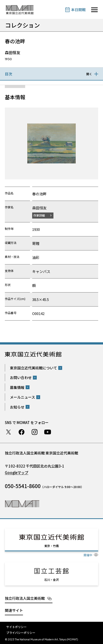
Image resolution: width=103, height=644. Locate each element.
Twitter (8, 432)
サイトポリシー (16, 627)
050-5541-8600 (23, 486)
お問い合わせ (21, 377)
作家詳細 (39, 215)
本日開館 (78, 10)
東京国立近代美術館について (33, 368)
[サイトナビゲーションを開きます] (94, 10)
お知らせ (17, 407)
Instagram (35, 432)
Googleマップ (17, 472)
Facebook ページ (22, 432)
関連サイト (14, 610)
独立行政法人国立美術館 (25, 598)
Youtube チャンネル (48, 432)
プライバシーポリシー (21, 633)
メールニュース (22, 397)
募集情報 (17, 387)
